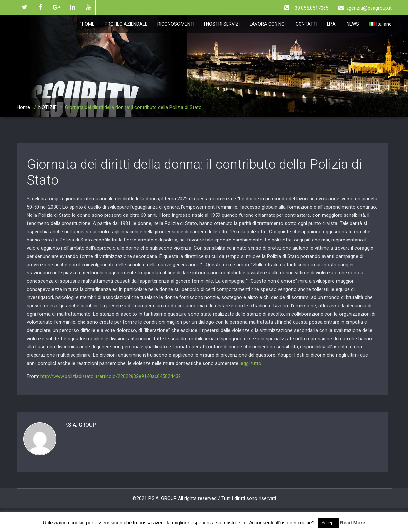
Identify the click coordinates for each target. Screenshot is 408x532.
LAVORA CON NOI (268, 24)
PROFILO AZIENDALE (126, 24)
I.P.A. (332, 24)
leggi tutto (251, 363)
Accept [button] (328, 523)
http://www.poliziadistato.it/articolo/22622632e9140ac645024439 (111, 376)
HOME (88, 24)
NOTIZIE (48, 107)
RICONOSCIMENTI (176, 24)
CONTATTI (306, 24)
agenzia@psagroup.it (365, 8)
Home (23, 107)
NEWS (353, 24)
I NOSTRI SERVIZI (222, 24)
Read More (353, 523)
